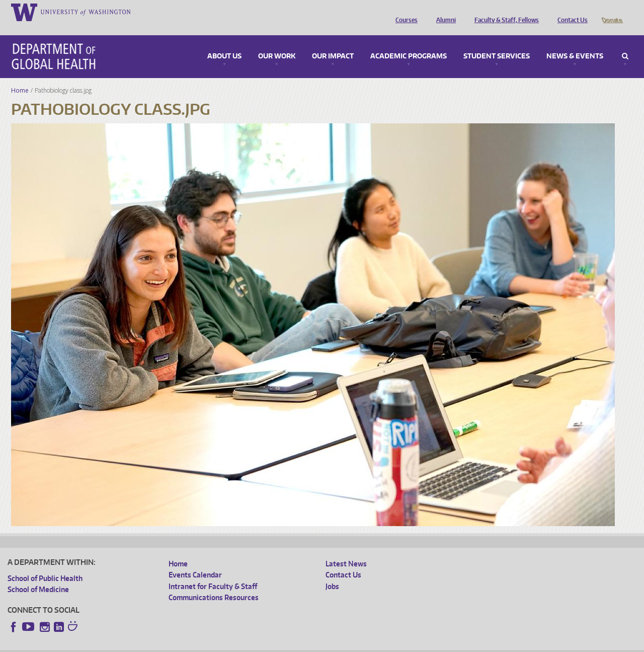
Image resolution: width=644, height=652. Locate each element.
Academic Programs (409, 42)
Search (625, 42)
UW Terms (182, 644)
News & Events (575, 42)
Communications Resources (214, 583)
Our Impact (333, 42)
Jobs (332, 572)
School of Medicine (38, 575)
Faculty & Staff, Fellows (504, 12)
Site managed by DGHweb (242, 644)
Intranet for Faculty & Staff (213, 572)
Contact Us (570, 12)
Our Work (277, 42)
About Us (224, 42)
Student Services (497, 42)
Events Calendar (195, 561)
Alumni (444, 12)
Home (20, 76)
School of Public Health (45, 564)
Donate (612, 12)
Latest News (346, 550)
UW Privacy (141, 644)
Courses (404, 12)
